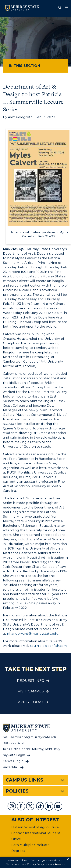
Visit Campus (31, 691)
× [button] (68, 859)
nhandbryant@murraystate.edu (33, 634)
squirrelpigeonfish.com (48, 646)
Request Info (31, 681)
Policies (17, 791)
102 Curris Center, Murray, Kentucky (32, 749)
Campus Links (25, 780)
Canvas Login (13, 761)
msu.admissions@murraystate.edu (30, 737)
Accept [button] (60, 864)
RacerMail (11, 767)
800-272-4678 (14, 743)
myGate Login (14, 755)
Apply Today (31, 702)
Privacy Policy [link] (35, 864)
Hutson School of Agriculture (35, 827)
